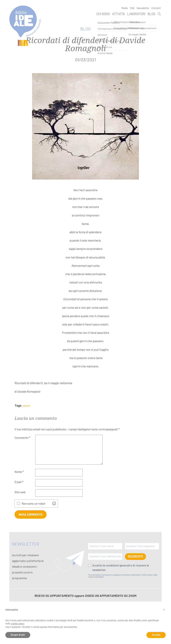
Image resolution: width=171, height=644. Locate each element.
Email (19, 482)
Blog (151, 14)
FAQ (132, 8)
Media (124, 8)
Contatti (156, 8)
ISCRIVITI (135, 556)
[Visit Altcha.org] (54, 503)
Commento (22, 438)
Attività (119, 14)
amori (27, 405)
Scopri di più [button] (18, 635)
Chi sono (103, 14)
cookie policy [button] (17, 624)
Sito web (20, 492)
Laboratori (136, 14)
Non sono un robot (33, 503)
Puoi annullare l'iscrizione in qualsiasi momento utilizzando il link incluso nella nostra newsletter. (123, 576)
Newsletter (143, 8)
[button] (164, 610)
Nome (19, 472)
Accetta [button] (156, 635)
